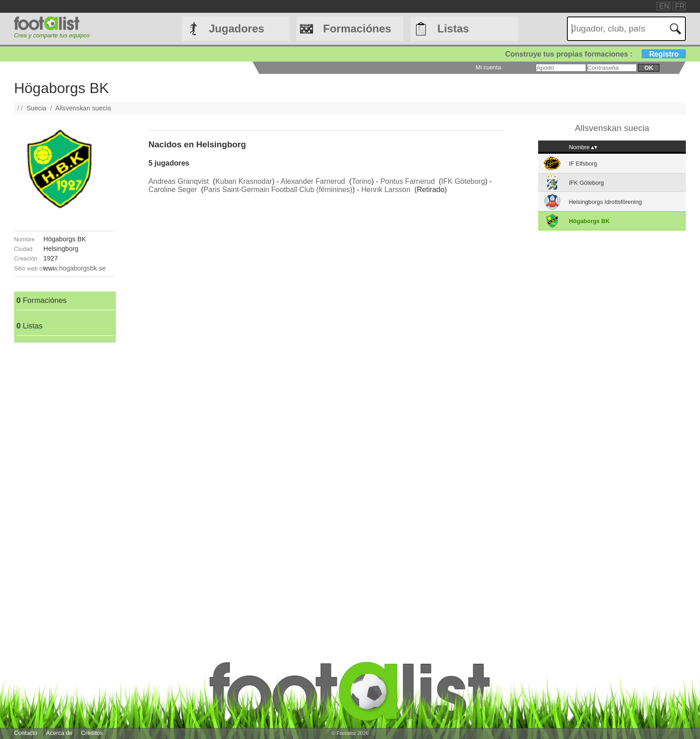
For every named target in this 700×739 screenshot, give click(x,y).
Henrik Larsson (386, 190)
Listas (453, 29)
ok (649, 68)
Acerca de (59, 733)
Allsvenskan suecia (83, 108)
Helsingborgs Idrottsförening (605, 202)
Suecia (36, 108)
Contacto (26, 733)
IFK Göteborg (463, 181)
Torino (362, 181)
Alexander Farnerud (313, 181)
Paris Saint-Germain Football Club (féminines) (278, 190)
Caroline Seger (173, 190)
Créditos (92, 733)
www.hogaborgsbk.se (75, 268)
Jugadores (236, 29)
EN (664, 6)
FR (680, 6)
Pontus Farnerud (407, 181)
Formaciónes (357, 29)
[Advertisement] (65, 479)
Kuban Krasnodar (244, 181)
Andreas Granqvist (179, 181)
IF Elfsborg (583, 164)
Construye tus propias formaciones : (596, 54)
